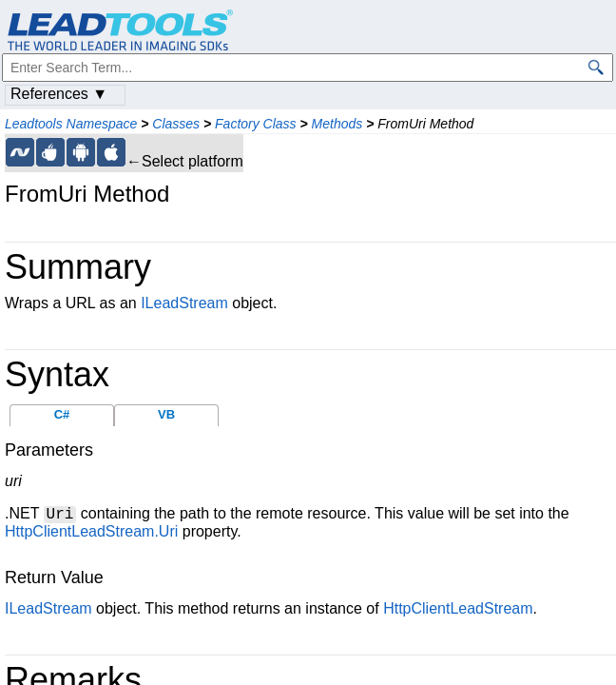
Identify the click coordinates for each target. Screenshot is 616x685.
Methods (337, 124)
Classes (176, 124)
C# (62, 414)
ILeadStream (184, 303)
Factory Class (256, 124)
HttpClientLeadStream (458, 608)
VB (166, 414)
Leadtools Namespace (71, 124)
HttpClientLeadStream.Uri (91, 531)
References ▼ (59, 94)
